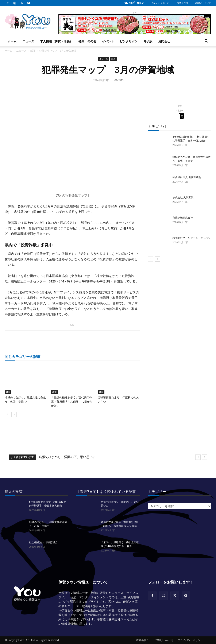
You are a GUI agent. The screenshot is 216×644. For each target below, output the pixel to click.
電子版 (148, 41)
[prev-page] (7, 414)
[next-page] (14, 414)
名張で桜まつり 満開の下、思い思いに (67, 457)
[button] (206, 42)
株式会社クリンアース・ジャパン (192, 238)
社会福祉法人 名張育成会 (187, 177)
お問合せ (164, 41)
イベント (108, 41)
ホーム (12, 41)
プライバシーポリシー (190, 640)
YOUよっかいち (203, 3)
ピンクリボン (129, 41)
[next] (205, 457)
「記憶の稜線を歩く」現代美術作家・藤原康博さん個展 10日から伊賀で (72, 402)
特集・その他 (87, 41)
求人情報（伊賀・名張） (56, 41)
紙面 (33, 51)
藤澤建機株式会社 (183, 218)
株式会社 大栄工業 (183, 198)
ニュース (28, 41)
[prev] (198, 457)
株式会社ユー (184, 3)
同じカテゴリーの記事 (23, 357)
